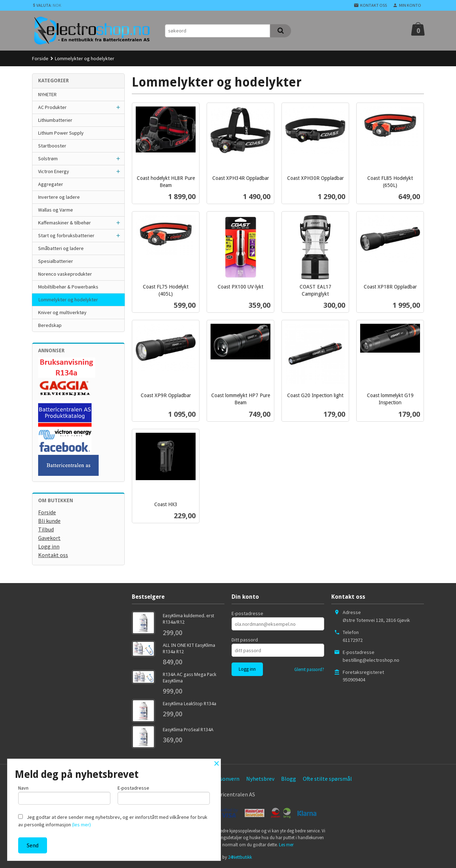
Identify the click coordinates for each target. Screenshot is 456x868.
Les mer (286, 845)
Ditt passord (245, 640)
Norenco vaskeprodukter (65, 274)
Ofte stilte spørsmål (327, 779)
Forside (40, 58)
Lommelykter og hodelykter (68, 300)
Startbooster (52, 146)
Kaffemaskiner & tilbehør (64, 223)
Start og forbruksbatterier (66, 235)
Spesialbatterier (56, 261)
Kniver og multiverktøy (62, 312)
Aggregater (51, 184)
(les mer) (81, 825)
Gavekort (49, 538)
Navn (64, 794)
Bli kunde (49, 521)
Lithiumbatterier (55, 120)
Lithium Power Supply (61, 133)
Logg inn (49, 546)
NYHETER (47, 94)
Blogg (289, 779)
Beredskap (50, 325)
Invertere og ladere (59, 197)
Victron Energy (54, 171)
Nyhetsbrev (260, 779)
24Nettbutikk (240, 857)
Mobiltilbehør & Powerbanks (68, 287)
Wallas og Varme (56, 210)
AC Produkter (52, 107)
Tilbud (46, 529)
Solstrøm (48, 158)
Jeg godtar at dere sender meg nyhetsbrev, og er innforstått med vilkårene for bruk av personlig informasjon (113, 821)
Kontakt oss (53, 555)
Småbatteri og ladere (61, 248)
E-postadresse (247, 613)
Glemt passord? (309, 669)
